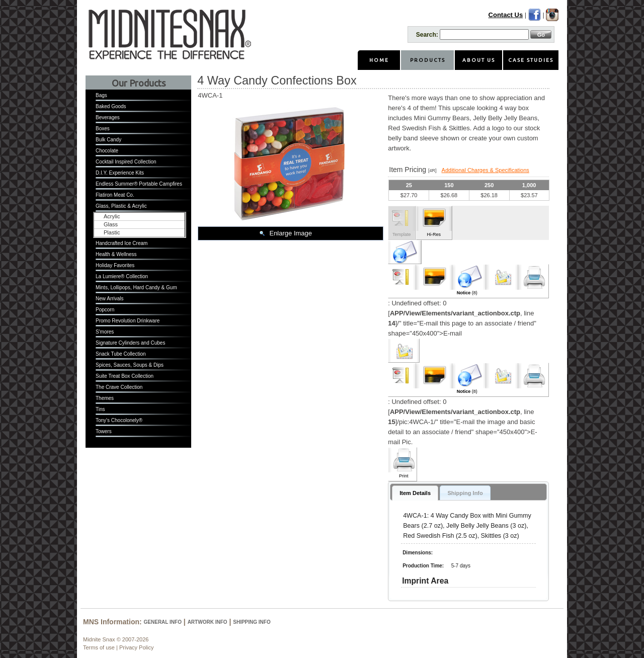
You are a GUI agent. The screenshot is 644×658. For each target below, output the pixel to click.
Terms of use (99, 647)
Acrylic (112, 216)
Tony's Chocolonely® (119, 420)
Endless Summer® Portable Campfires (139, 184)
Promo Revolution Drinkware (128, 321)
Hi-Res (434, 234)
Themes (105, 398)
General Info (163, 622)
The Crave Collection (119, 387)
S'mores (105, 332)
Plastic (112, 232)
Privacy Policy (136, 647)
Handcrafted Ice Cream (122, 243)
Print (404, 476)
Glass (111, 224)
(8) (467, 293)
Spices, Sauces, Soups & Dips (130, 365)
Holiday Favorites (115, 265)
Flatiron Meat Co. (115, 195)
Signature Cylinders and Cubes (130, 343)
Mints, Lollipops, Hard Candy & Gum (136, 287)
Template (402, 234)
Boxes (103, 129)
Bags (101, 95)
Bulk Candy (108, 140)
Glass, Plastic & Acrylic (121, 206)
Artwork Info (208, 622)
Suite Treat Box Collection (125, 376)
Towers (104, 431)
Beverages (108, 117)
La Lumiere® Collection (122, 276)
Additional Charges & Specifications (486, 170)
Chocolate (107, 151)
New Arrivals (110, 299)
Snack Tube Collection (121, 354)
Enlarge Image (291, 233)
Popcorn (105, 310)
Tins (100, 409)
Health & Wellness (116, 254)
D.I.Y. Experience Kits (120, 173)
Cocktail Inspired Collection (126, 162)
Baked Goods (111, 106)
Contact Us (506, 15)
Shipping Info (252, 622)
